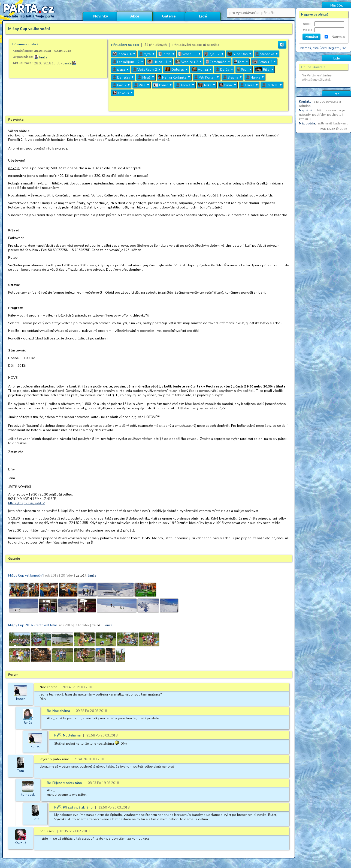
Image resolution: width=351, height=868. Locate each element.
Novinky (101, 16)
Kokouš (20, 843)
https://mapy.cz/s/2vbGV (26, 503)
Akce (135, 16)
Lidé (203, 16)
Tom (21, 771)
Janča (43, 57)
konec (21, 699)
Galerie (169, 16)
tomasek (28, 795)
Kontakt (305, 102)
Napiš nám (307, 110)
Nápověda (307, 123)
